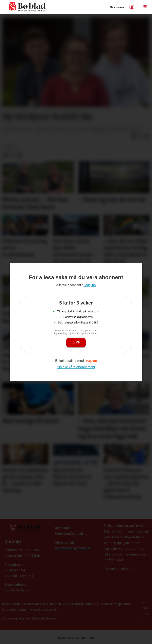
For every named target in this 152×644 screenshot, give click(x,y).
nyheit (9, 147)
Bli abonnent (117, 7)
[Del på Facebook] (134, 137)
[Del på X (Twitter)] (140, 137)
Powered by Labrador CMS (76, 638)
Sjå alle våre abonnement (76, 367)
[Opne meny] (145, 7)
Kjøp (76, 342)
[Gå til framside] (28, 7)
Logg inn (132, 7)
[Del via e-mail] (146, 137)
